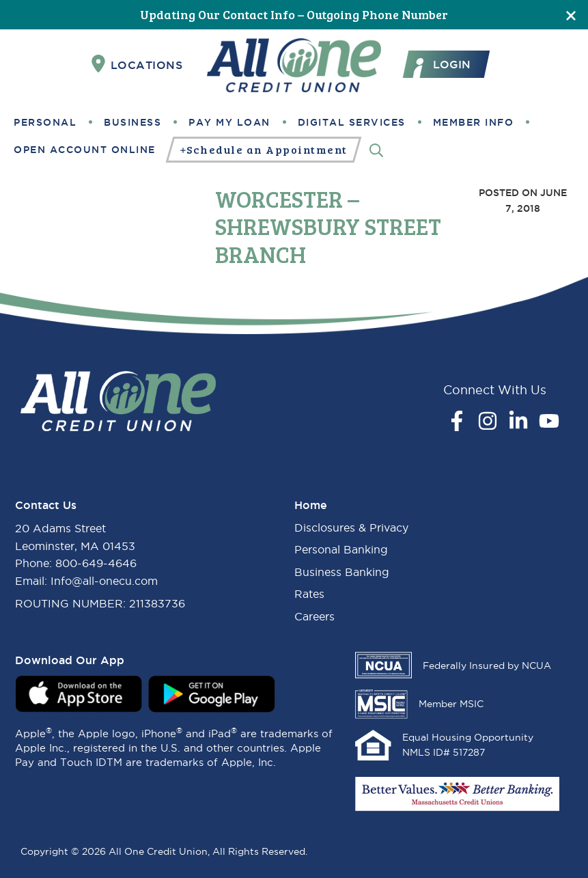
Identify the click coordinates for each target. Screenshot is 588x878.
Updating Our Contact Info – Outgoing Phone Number (294, 14)
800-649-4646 (96, 563)
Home (311, 505)
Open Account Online (85, 150)
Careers (314, 616)
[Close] (571, 15)
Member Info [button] (474, 122)
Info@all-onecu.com (104, 581)
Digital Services (352, 122)
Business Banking (342, 572)
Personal (45, 122)
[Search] (376, 149)
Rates (309, 594)
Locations (137, 64)
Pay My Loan (229, 122)
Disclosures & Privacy (351, 527)
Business (132, 122)
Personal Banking (341, 549)
